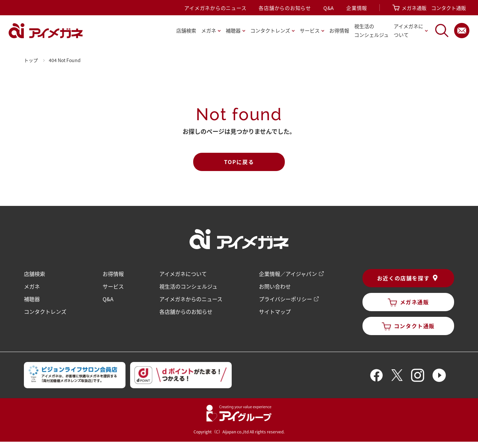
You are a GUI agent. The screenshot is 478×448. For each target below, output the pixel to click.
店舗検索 (186, 30)
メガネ (32, 286)
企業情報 (357, 8)
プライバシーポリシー (285, 299)
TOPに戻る (239, 162)
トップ (31, 60)
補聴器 (32, 299)
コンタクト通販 (449, 8)
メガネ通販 (414, 8)
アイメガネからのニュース (215, 8)
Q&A (329, 8)
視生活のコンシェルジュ (188, 286)
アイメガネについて (183, 274)
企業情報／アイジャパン (288, 274)
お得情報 (339, 30)
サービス (113, 286)
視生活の (371, 31)
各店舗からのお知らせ (285, 8)
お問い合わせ (275, 286)
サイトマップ (275, 312)
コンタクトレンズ (45, 312)
